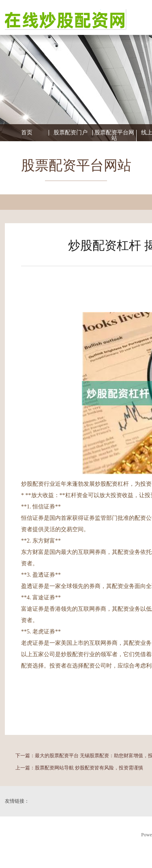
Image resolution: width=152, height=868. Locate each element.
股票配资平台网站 (114, 136)
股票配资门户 (71, 133)
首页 (27, 133)
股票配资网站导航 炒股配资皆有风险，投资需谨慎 (89, 768)
